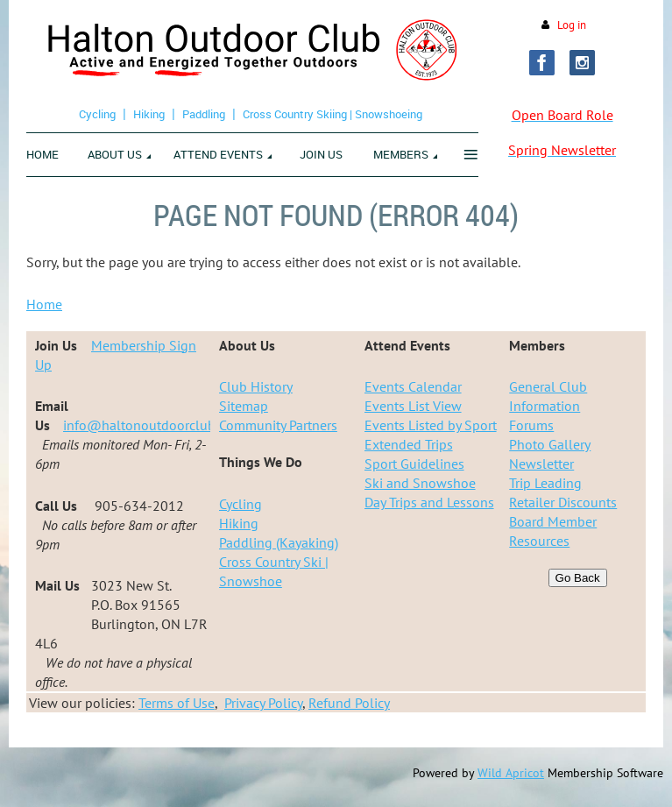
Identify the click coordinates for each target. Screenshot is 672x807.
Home (44, 304)
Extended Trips (409, 444)
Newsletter (541, 464)
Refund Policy (349, 703)
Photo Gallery (550, 444)
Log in (572, 25)
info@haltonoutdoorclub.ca (147, 425)
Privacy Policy (263, 703)
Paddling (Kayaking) (279, 542)
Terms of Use (177, 703)
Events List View (413, 406)
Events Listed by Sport (431, 425)
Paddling (204, 114)
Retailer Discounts (563, 502)
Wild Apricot (511, 773)
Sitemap (244, 406)
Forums (531, 425)
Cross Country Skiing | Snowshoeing (332, 114)
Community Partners (278, 425)
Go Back (578, 578)
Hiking (149, 114)
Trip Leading (545, 483)
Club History (256, 386)
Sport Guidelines (414, 464)
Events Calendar (413, 386)
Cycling (97, 114)
